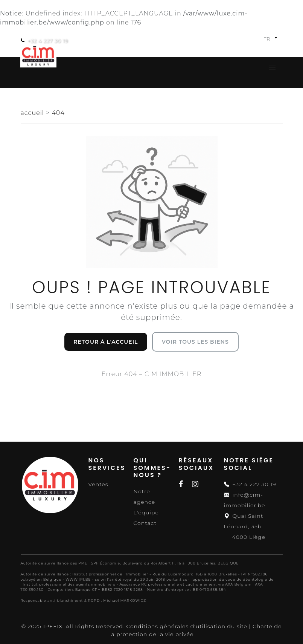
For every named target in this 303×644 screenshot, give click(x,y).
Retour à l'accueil (106, 342)
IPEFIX (53, 626)
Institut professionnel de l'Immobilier (110, 574)
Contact (145, 523)
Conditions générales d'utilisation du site (187, 626)
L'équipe (146, 512)
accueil (33, 113)
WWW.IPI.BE (78, 579)
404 (58, 113)
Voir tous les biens (195, 342)
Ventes (98, 484)
